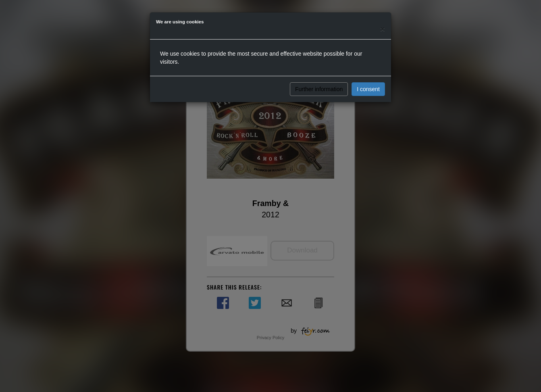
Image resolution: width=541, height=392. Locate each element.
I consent (368, 89)
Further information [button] (319, 89)
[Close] (383, 29)
